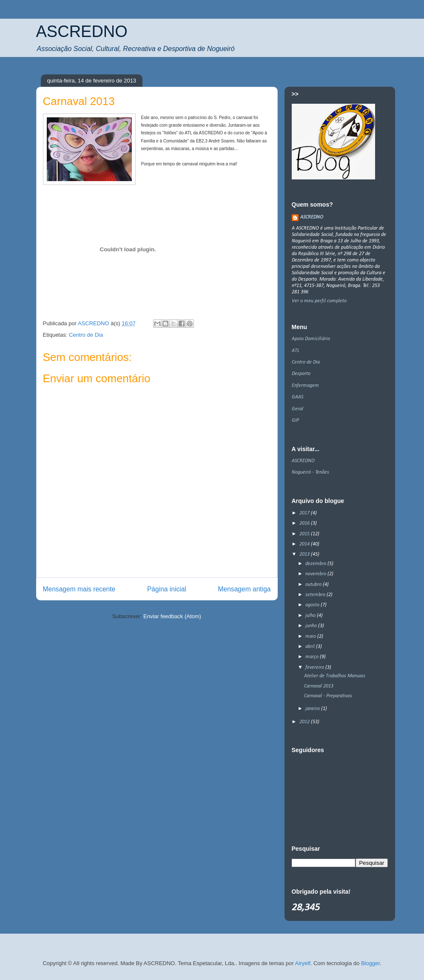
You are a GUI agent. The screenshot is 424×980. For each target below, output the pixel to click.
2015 (305, 534)
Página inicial (167, 589)
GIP (295, 420)
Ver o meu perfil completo (319, 301)
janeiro (313, 709)
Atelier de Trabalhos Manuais (335, 676)
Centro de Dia (86, 335)
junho (312, 626)
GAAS (297, 397)
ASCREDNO (82, 31)
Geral (297, 409)
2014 (305, 544)
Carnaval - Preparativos (328, 696)
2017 (305, 513)
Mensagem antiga (245, 589)
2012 (305, 722)
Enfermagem (305, 386)
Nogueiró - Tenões (310, 472)
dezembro (316, 564)
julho (311, 616)
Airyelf (303, 963)
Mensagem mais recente (79, 589)
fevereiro (315, 668)
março (313, 657)
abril (311, 647)
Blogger (370, 963)
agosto (313, 605)
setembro (316, 595)
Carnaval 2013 (319, 686)
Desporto (301, 374)
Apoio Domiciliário (311, 339)
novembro (316, 574)
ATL (296, 351)
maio (311, 636)
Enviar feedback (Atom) (172, 616)
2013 (305, 554)
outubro (314, 585)
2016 (305, 523)
